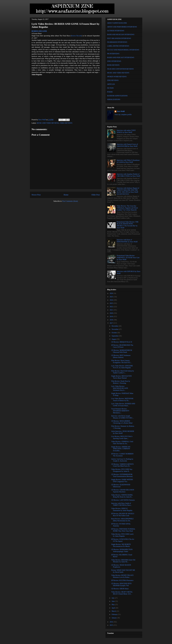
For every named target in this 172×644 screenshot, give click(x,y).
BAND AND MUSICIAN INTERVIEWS (121, 35)
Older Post (96, 195)
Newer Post (36, 195)
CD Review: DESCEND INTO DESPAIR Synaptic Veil (121, 585)
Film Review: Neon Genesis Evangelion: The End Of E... (121, 362)
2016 (112, 622)
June (113, 601)
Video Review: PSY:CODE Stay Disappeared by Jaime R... (122, 470)
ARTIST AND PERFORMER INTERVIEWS (122, 27)
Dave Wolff (121, 111)
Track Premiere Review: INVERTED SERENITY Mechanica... (120, 411)
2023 (112, 303)
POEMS (110, 92)
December (115, 326)
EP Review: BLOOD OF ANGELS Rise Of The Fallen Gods (123, 515)
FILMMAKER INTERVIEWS (117, 42)
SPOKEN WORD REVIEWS (117, 77)
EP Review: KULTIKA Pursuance (122, 580)
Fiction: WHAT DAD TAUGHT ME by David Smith (123, 571)
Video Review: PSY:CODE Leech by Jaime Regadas (122, 535)
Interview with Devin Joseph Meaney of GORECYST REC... (122, 417)
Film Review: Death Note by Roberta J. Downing (121, 382)
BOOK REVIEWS (113, 65)
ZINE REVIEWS (113, 80)
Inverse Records (76, 36)
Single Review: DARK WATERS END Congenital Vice (122, 481)
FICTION (110, 88)
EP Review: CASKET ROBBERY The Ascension (122, 455)
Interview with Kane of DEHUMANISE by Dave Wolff (127, 241)
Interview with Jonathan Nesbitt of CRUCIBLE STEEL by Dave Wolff (128, 175)
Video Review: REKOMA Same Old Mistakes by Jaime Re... (123, 561)
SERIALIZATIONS (114, 100)
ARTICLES (111, 84)
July (113, 598)
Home (66, 195)
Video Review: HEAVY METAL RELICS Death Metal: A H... (122, 593)
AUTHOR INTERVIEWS (116, 31)
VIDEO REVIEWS (66, 123)
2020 (112, 313)
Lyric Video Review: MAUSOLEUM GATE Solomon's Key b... (120, 388)
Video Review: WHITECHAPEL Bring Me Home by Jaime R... (122, 496)
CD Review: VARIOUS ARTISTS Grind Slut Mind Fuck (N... (122, 465)
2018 (112, 320)
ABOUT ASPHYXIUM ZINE (117, 23)
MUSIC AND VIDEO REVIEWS (48, 123)
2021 (112, 310)
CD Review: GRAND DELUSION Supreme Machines (123, 491)
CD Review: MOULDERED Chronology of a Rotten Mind (122, 422)
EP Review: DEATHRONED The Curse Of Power (122, 346)
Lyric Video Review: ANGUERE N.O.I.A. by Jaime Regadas (122, 367)
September (115, 336)
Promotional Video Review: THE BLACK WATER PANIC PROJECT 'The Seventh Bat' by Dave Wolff (128, 225)
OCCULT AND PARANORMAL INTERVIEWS (123, 50)
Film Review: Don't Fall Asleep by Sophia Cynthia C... (123, 372)
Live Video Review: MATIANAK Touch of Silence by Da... (122, 400)
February (115, 614)
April (114, 608)
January (114, 618)
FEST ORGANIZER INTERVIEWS (119, 38)
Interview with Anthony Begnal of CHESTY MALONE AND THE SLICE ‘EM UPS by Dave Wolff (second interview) (128, 191)
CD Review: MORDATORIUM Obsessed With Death (122, 351)
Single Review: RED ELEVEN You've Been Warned (121, 377)
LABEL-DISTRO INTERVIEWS (118, 46)
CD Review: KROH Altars (120, 589)
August (114, 339)
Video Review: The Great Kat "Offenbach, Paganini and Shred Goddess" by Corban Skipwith (127, 208)
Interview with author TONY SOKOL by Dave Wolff (126, 131)
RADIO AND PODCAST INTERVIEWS (121, 58)
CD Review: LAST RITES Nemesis (123, 500)
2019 (112, 317)
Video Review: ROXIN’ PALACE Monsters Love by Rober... (122, 576)
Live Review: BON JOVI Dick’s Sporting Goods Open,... (122, 437)
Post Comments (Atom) (70, 201)
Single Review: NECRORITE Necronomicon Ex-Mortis (121, 545)
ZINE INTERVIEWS (114, 61)
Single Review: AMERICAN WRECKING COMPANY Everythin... (121, 449)
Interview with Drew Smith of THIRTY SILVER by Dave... (121, 504)
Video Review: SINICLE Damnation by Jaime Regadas (122, 509)
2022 (112, 307)
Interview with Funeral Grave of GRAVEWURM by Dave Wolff (127, 145)
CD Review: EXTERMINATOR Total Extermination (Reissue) (122, 475)
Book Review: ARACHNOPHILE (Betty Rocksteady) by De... (122, 520)
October (114, 333)
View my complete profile (123, 115)
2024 (112, 300)
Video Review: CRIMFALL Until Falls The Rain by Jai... (122, 443)
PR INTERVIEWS (113, 54)
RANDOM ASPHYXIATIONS (117, 96)
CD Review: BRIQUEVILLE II (122, 342)
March (114, 611)
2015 (112, 625)
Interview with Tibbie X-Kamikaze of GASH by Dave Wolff (128, 161)
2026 (112, 293)
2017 (112, 323)
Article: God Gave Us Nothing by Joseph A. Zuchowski (122, 460)
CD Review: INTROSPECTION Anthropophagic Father (122, 551)
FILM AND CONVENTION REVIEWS (120, 69)
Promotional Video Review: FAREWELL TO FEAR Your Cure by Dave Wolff (128, 258)
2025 (112, 297)
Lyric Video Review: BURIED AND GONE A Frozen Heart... (123, 405)
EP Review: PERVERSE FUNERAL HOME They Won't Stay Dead (123, 530)
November (115, 329)
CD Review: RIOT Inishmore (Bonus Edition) (121, 356)
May (113, 605)
